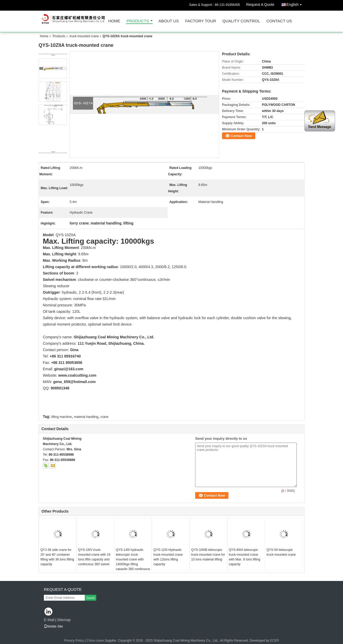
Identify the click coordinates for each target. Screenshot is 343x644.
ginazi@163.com (69, 369)
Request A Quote (260, 5)
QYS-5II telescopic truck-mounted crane (281, 552)
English (295, 4)
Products (138, 21)
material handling (86, 417)
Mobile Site (53, 626)
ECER (275, 641)
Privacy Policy (74, 641)
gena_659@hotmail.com (74, 382)
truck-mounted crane (84, 36)
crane (104, 417)
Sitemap (64, 620)
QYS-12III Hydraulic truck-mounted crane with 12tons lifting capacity (168, 557)
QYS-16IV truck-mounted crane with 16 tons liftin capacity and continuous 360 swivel (94, 557)
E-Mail (49, 620)
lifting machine (62, 417)
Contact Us (279, 21)
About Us (169, 21)
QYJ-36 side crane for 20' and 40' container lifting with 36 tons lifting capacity (57, 557)
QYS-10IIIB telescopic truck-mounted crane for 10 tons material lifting (208, 555)
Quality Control (241, 21)
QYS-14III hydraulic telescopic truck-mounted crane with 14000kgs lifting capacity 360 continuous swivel (133, 562)
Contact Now (241, 136)
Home (114, 21)
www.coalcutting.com (77, 375)
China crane (95, 641)
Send (91, 598)
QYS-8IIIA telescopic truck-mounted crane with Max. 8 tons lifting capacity (245, 557)
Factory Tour (200, 21)
